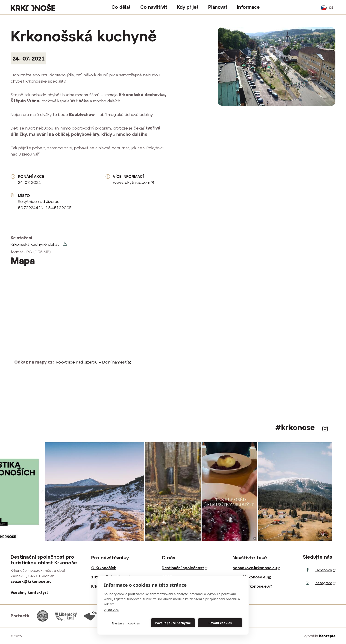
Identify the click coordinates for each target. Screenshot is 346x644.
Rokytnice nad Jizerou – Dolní (94, 362)
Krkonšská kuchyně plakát (35, 244)
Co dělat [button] (121, 7)
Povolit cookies (220, 623)
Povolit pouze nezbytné (173, 623)
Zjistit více (111, 610)
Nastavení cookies (126, 623)
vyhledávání (314, 7)
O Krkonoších (104, 568)
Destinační (185, 568)
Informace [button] (248, 7)
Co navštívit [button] (154, 7)
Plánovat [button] (218, 7)
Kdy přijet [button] (188, 7)
